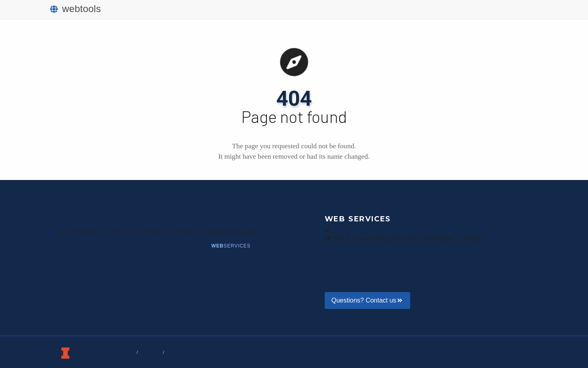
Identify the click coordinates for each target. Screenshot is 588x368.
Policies (177, 352)
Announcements (353, 268)
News (188, 246)
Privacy (151, 352)
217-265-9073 (354, 229)
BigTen (84, 246)
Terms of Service (115, 352)
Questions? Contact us (367, 300)
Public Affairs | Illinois (164, 219)
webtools (76, 9)
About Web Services (359, 277)
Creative (138, 246)
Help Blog (343, 258)
